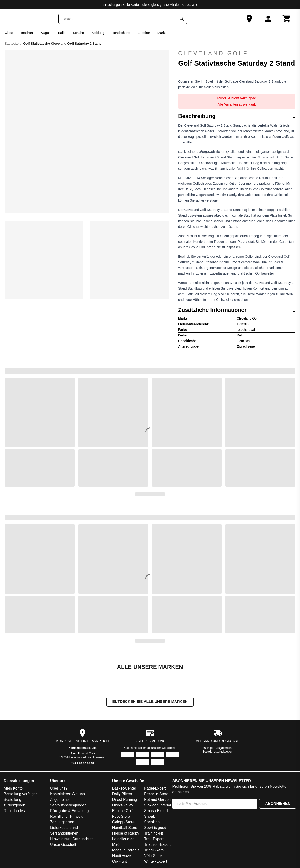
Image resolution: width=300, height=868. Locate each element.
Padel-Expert (155, 789)
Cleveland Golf (213, 53)
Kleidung (98, 33)
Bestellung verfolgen (21, 794)
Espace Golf (122, 811)
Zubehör (144, 33)
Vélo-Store (153, 856)
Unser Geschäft (63, 845)
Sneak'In (151, 817)
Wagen (45, 33)
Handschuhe (121, 33)
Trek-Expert (154, 839)
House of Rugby (126, 834)
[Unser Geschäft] (249, 19)
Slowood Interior (158, 806)
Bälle (62, 33)
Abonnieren (278, 804)
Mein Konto (13, 789)
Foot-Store (121, 817)
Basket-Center (124, 789)
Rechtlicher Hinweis (67, 817)
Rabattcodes (14, 811)
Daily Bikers (122, 794)
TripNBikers (154, 851)
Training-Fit (154, 834)
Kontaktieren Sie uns (82, 748)
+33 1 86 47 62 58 (82, 763)
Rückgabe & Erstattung (69, 811)
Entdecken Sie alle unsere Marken (150, 702)
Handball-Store (125, 828)
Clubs (9, 33)
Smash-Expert (156, 811)
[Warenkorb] (287, 19)
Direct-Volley (123, 806)
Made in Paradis (126, 851)
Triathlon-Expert (157, 845)
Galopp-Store (123, 822)
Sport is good (155, 828)
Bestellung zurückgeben (217, 752)
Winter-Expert (156, 862)
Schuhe (78, 33)
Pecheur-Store (156, 794)
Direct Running (125, 800)
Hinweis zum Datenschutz (72, 839)
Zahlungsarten (62, 822)
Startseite (12, 44)
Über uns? (59, 789)
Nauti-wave (122, 856)
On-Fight (120, 862)
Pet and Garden (157, 800)
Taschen (27, 33)
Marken (163, 33)
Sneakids (152, 822)
